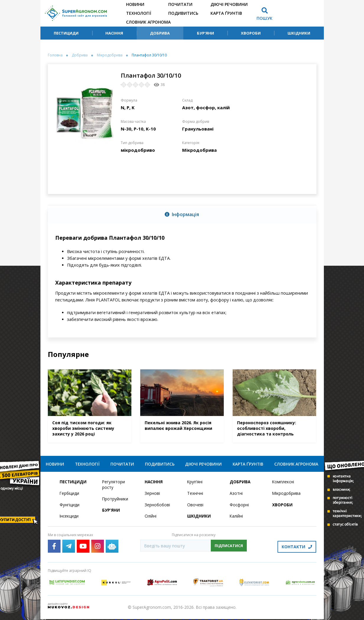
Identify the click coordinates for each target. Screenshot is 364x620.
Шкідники (299, 33)
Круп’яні (195, 484)
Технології (139, 13)
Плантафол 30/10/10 (149, 55)
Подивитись (183, 13)
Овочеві (195, 507)
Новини (135, 4)
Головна (55, 55)
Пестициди (66, 33)
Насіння (114, 33)
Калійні (237, 518)
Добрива (160, 33)
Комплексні (284, 484)
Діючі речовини (229, 4)
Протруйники (115, 501)
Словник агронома (148, 22)
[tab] (182, 215)
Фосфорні (239, 507)
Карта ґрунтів (226, 13)
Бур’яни (205, 33)
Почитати (180, 4)
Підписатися (229, 548)
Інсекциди (69, 518)
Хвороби (251, 33)
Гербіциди (70, 495)
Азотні (236, 495)
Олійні (151, 518)
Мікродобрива (110, 55)
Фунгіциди (70, 507)
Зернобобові (158, 507)
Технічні (195, 495)
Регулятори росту (114, 487)
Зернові (152, 495)
